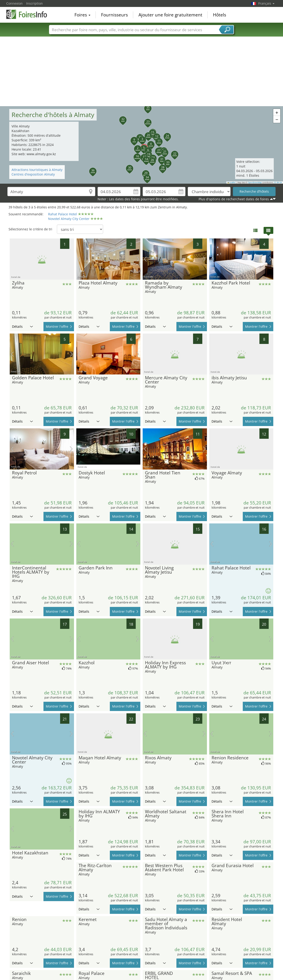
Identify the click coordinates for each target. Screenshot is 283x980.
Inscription (34, 3)
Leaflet (232, 182)
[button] (135, 146)
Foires (82, 15)
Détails (22, 326)
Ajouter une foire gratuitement (170, 15)
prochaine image (138, 259)
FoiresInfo (29, 14)
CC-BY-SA (278, 182)
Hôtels (220, 15)
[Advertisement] (141, 71)
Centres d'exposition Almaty (33, 174)
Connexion (14, 3)
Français (266, 3)
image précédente (79, 259)
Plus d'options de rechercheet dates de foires (234, 199)
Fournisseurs (114, 15)
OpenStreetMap (255, 182)
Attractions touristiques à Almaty (37, 170)
